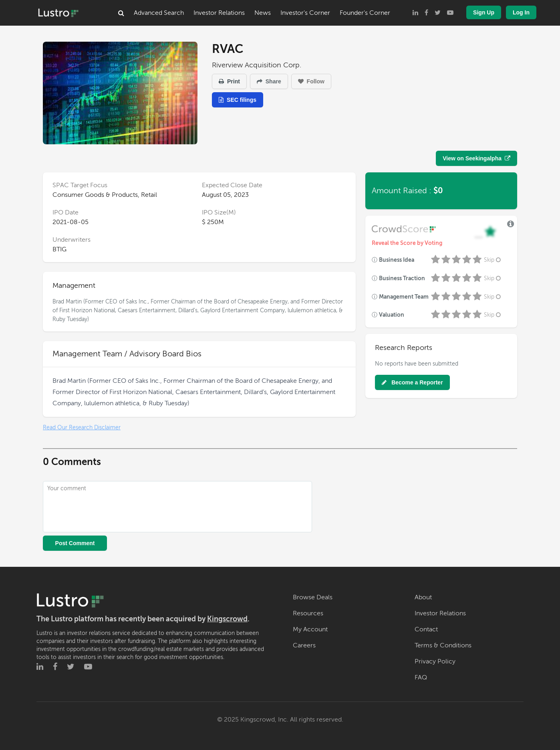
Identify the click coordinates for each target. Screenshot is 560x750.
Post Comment (75, 543)
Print (229, 81)
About (423, 597)
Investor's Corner (305, 13)
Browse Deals (313, 597)
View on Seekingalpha (476, 158)
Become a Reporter (412, 382)
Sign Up (484, 12)
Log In (521, 12)
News (263, 13)
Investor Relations (219, 13)
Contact (426, 629)
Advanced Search (159, 13)
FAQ (421, 677)
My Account (310, 629)
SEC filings (238, 100)
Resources (308, 613)
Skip (493, 260)
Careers (304, 645)
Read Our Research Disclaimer (82, 428)
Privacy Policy (435, 661)
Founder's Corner (365, 13)
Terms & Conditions (443, 645)
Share (269, 81)
